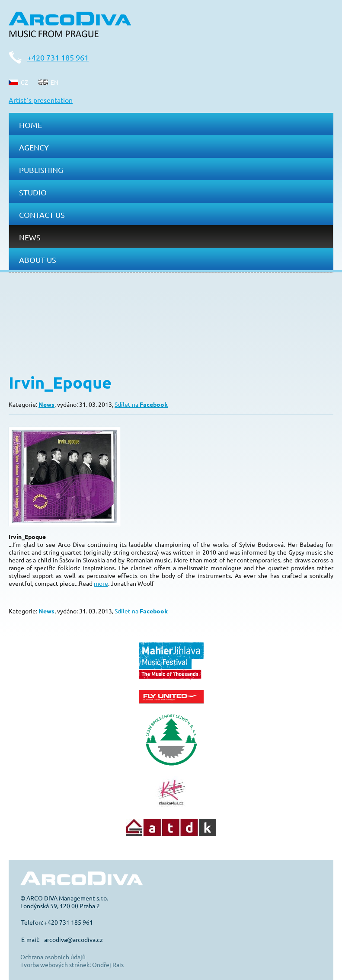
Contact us (42, 215)
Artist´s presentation (41, 100)
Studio (33, 192)
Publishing (41, 170)
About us (38, 260)
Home (30, 125)
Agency (34, 147)
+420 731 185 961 (58, 57)
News (30, 237)
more (101, 583)
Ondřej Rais (108, 964)
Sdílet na (141, 404)
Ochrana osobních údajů (53, 957)
